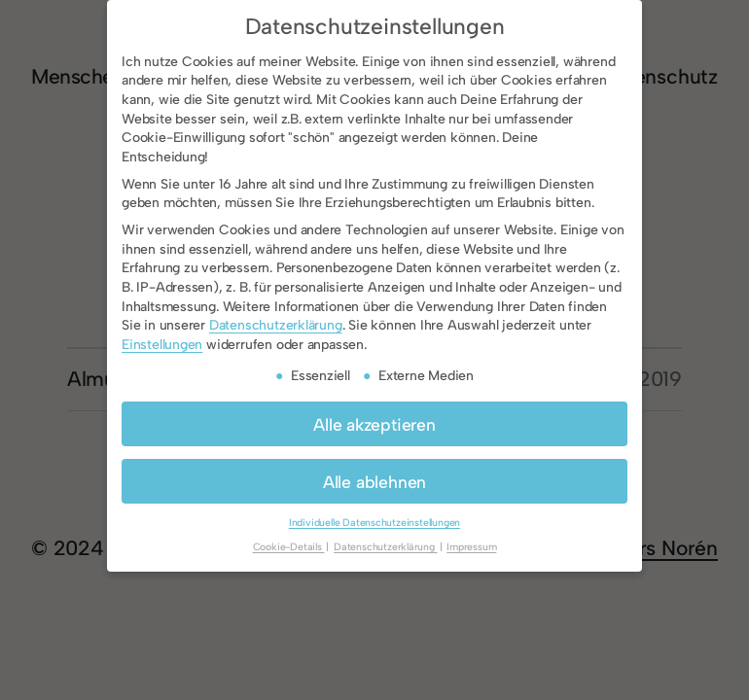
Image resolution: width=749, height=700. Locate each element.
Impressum (471, 547)
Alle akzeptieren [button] (374, 424)
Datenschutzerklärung (276, 325)
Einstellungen (162, 345)
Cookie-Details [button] (289, 547)
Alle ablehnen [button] (374, 482)
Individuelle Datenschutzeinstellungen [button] (374, 523)
